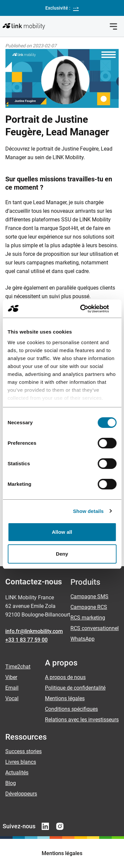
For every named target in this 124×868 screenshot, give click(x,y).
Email (12, 688)
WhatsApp (83, 639)
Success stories (23, 751)
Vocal (12, 698)
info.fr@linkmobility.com (34, 631)
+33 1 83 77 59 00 (26, 640)
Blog (11, 783)
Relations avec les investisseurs (82, 720)
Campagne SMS (89, 596)
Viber (11, 677)
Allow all (62, 532)
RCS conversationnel (95, 628)
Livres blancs (21, 762)
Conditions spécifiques (71, 709)
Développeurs (21, 794)
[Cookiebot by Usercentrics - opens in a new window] (88, 309)
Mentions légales (65, 698)
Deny (62, 554)
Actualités (17, 773)
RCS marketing (88, 618)
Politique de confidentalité (75, 688)
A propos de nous (65, 677)
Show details (88, 511)
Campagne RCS (89, 607)
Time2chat (18, 667)
